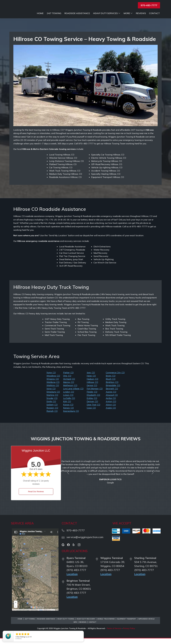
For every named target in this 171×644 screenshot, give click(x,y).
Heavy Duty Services (121, 13)
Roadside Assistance (91, 13)
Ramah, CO (52, 417)
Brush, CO (111, 385)
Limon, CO (68, 401)
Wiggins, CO (53, 385)
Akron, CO (111, 410)
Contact (154, 19)
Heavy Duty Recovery (86, 624)
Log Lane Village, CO (73, 394)
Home (54, 13)
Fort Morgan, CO (95, 394)
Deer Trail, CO (93, 410)
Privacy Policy (129, 634)
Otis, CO (67, 381)
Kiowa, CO (68, 410)
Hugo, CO (91, 381)
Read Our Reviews (36, 497)
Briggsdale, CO (113, 391)
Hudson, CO (92, 385)
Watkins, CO (53, 391)
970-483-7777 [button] (149, 5)
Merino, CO (69, 388)
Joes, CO (91, 378)
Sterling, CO (52, 401)
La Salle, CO (69, 404)
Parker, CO (68, 378)
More (142, 13)
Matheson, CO (70, 391)
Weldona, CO (53, 388)
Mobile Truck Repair (106, 624)
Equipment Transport (127, 624)
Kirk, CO (67, 407)
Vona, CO (51, 394)
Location (72, 580)
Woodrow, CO (53, 381)
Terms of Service (114, 634)
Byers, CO (111, 381)
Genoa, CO (92, 391)
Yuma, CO (51, 378)
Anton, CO (111, 407)
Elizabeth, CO (93, 401)
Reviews (155, 13)
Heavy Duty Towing (66, 624)
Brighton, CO (112, 388)
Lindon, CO (69, 397)
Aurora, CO (111, 397)
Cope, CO (91, 413)
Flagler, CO (92, 397)
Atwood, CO (112, 401)
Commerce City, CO (115, 378)
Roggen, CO (52, 413)
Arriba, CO (111, 404)
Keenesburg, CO (71, 417)
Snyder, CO (52, 404)
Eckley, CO (92, 404)
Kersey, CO (68, 413)
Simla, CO (51, 407)
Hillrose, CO (92, 388)
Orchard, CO (69, 385)
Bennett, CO (112, 394)
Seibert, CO (52, 410)
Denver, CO (92, 407)
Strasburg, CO (53, 397)
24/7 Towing (68, 13)
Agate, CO (111, 413)
